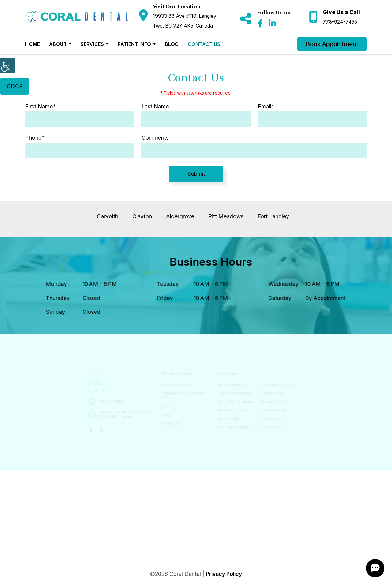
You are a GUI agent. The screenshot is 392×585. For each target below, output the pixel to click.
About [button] (58, 44)
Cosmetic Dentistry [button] (274, 385)
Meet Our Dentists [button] (177, 385)
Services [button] (92, 44)
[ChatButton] (375, 568)
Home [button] (32, 44)
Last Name (155, 106)
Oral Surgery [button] (268, 426)
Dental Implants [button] (271, 402)
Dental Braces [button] (270, 394)
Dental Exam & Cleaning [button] (235, 402)
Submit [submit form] (196, 174)
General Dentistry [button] (230, 385)
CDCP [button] (15, 86)
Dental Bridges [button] (228, 418)
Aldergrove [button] (180, 216)
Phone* (35, 138)
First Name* (40, 106)
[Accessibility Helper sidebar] (7, 66)
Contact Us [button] (204, 44)
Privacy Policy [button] (224, 574)
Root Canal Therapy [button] (232, 426)
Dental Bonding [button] (270, 410)
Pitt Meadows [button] (226, 216)
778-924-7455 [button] (340, 22)
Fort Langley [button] (273, 216)
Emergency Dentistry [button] (233, 394)
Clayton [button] (142, 216)
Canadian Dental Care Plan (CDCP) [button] (184, 396)
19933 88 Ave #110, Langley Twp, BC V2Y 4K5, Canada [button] (185, 21)
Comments (155, 138)
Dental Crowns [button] (270, 418)
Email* (266, 106)
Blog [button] (172, 44)
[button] (77, 17)
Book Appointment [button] (332, 44)
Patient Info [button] (134, 44)
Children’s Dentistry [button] (232, 410)
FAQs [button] (167, 406)
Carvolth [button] (107, 216)
